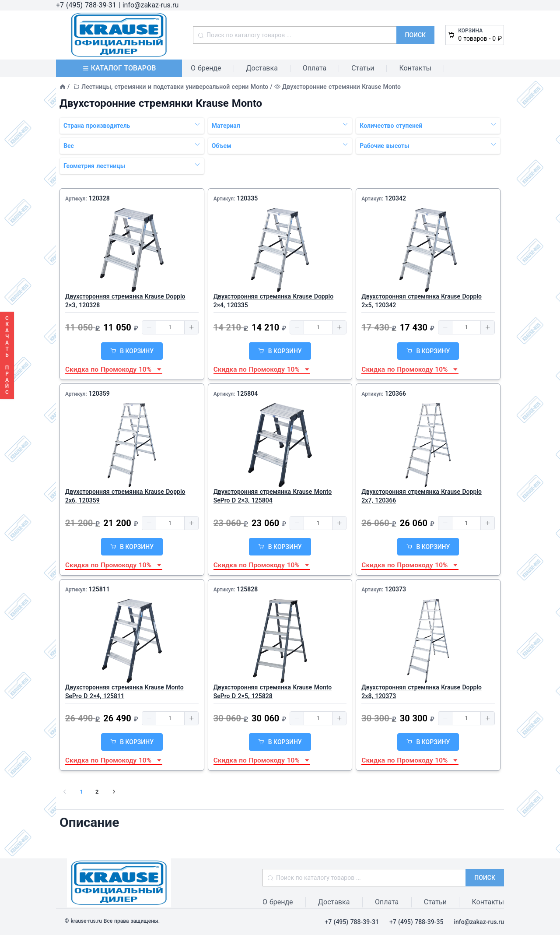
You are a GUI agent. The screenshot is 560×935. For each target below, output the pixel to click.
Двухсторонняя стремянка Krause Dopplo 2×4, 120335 (274, 301)
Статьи (363, 68)
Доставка (262, 68)
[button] (149, 327)
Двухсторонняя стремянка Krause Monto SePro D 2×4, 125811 (124, 692)
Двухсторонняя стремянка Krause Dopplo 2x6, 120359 (125, 496)
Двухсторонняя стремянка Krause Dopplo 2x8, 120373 (422, 692)
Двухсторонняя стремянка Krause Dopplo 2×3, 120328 (125, 301)
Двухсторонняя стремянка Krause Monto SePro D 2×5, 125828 (273, 692)
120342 (395, 198)
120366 (395, 394)
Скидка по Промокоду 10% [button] (114, 369)
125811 (99, 589)
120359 (99, 394)
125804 (247, 394)
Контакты (415, 68)
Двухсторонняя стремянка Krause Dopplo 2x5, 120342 (422, 301)
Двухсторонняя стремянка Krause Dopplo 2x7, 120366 (422, 496)
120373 (395, 589)
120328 (99, 198)
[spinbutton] (170, 327)
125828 (247, 589)
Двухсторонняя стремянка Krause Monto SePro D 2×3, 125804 (273, 496)
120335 (247, 198)
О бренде (206, 68)
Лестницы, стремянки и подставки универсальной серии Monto (175, 87)
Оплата (315, 68)
